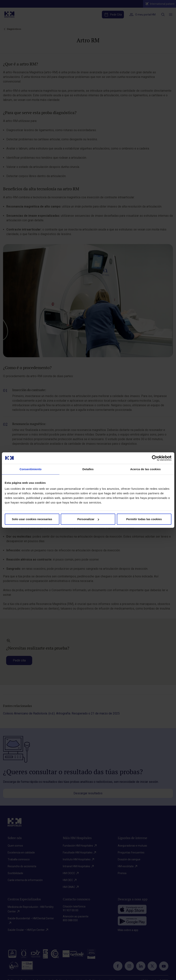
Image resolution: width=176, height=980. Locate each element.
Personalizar (88, 519)
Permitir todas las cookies (144, 519)
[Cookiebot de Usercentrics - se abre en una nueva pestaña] (155, 458)
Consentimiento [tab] (31, 469)
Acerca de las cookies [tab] (145, 469)
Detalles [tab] (88, 469)
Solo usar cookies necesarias (32, 519)
